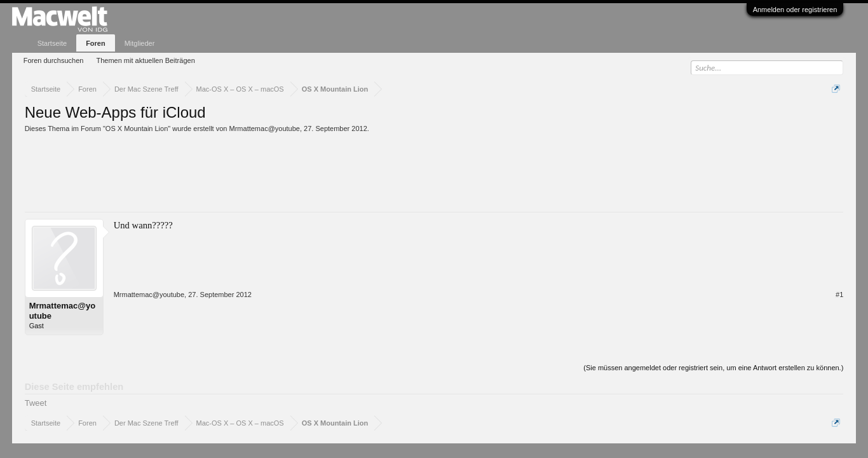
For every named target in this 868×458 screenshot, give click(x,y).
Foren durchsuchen (54, 60)
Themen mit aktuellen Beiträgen (145, 60)
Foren (96, 43)
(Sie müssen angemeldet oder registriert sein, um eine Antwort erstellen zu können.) (713, 368)
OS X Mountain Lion (137, 128)
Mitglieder (140, 43)
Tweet (36, 403)
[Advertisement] (256, 168)
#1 (839, 295)
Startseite (52, 43)
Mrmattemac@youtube (265, 128)
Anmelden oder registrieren (795, 10)
